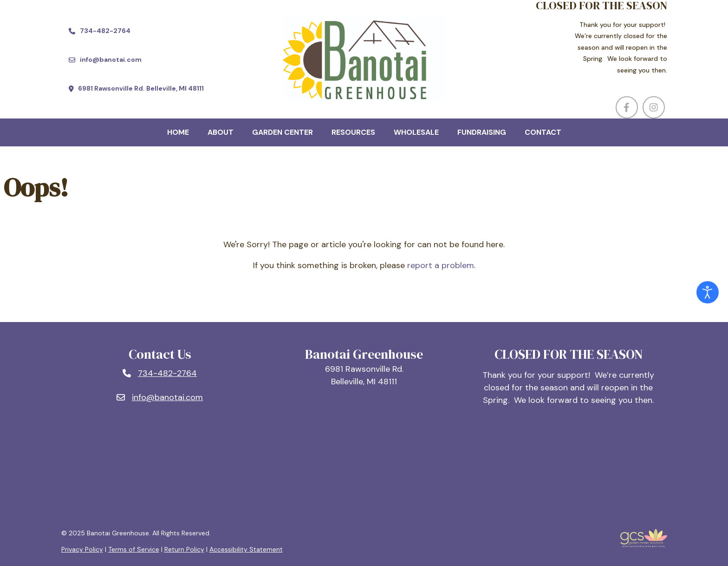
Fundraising (482, 132)
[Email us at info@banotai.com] (105, 60)
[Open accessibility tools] (708, 292)
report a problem (441, 265)
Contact (543, 132)
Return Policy (184, 549)
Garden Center (283, 132)
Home (178, 132)
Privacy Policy (82, 549)
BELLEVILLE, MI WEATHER (364, 468)
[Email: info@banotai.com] (160, 398)
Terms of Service (134, 549)
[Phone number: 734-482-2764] (160, 373)
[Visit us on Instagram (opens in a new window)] (654, 107)
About (221, 132)
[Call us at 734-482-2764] (100, 31)
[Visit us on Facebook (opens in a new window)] (627, 107)
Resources (353, 132)
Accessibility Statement (246, 549)
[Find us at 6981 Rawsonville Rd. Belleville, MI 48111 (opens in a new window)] (136, 89)
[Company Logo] (364, 59)
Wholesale (416, 132)
